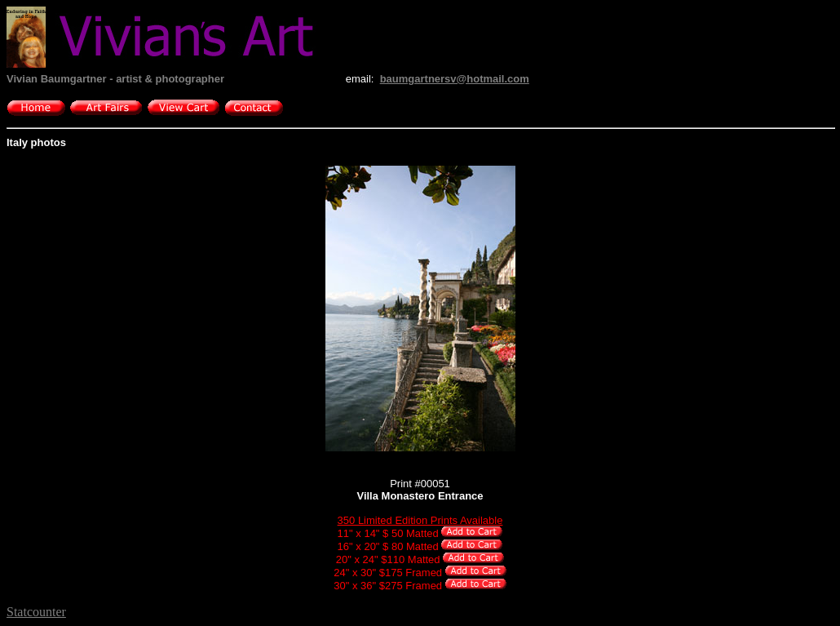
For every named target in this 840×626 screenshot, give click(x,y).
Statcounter (36, 612)
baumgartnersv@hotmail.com (455, 79)
